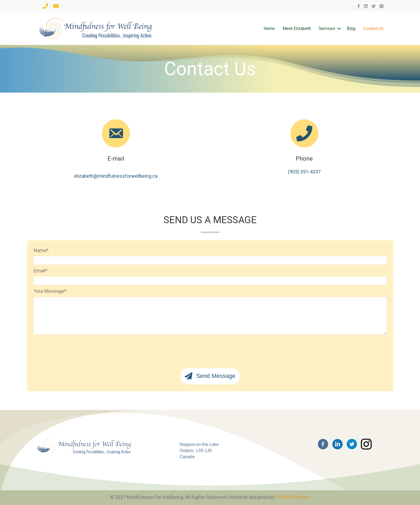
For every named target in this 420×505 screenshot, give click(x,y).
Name (40, 250)
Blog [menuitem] (351, 29)
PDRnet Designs (293, 497)
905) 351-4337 (305, 171)
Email (39, 271)
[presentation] (74, 349)
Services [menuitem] (327, 29)
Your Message (49, 291)
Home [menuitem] (269, 29)
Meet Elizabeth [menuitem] (297, 29)
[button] (339, 29)
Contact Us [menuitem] (373, 29)
